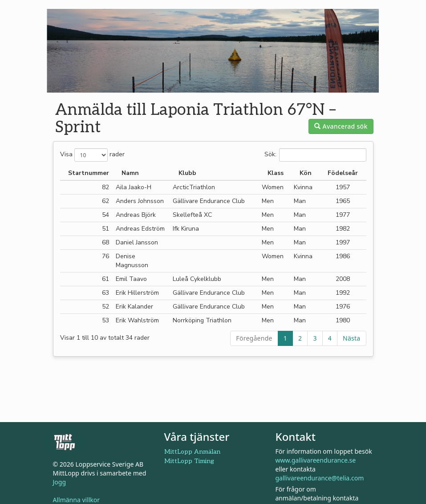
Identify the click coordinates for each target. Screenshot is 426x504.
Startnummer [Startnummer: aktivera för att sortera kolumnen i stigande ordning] (89, 173)
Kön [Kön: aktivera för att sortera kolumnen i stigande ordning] (306, 173)
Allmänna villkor (77, 500)
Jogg (60, 482)
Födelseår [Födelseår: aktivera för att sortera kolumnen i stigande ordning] (343, 173)
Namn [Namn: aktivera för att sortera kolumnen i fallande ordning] (130, 173)
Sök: (315, 155)
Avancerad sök (341, 126)
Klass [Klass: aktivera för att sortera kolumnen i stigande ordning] (276, 173)
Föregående (254, 338)
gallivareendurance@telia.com (320, 478)
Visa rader (92, 155)
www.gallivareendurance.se (316, 460)
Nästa (352, 338)
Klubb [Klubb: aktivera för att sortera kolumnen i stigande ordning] (187, 173)
